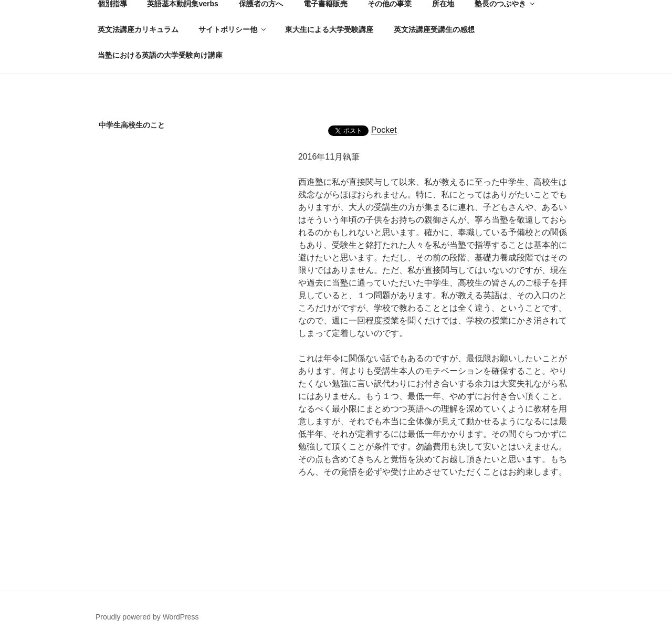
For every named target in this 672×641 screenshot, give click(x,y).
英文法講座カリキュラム (138, 29)
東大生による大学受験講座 (329, 29)
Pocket (384, 130)
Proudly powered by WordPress (147, 617)
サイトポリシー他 (233, 29)
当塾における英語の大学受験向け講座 (160, 55)
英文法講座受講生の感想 (434, 29)
